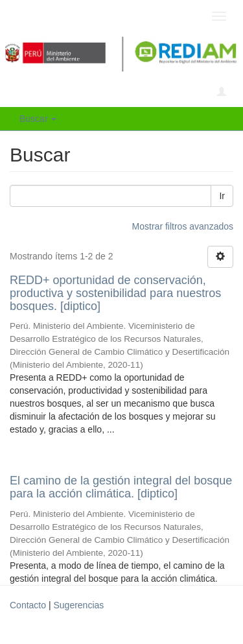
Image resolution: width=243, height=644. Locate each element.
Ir (222, 196)
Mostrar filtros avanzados (183, 226)
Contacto (28, 605)
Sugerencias (78, 605)
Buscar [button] (38, 119)
